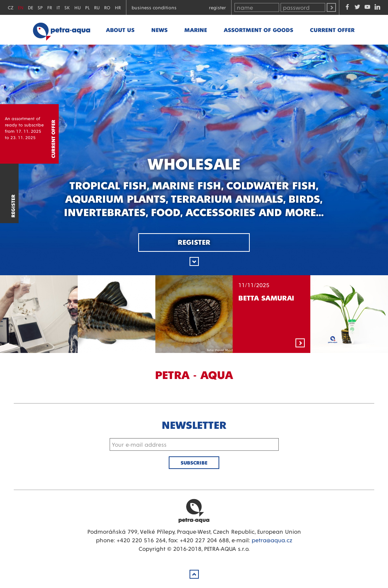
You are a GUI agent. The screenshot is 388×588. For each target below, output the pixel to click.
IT (58, 7)
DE (30, 7)
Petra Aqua (194, 511)
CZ (11, 7)
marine (196, 30)
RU (97, 7)
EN (21, 7)
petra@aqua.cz (272, 540)
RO (107, 7)
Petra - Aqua (61, 30)
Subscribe (194, 462)
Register (217, 7)
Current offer (332, 30)
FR (50, 7)
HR (118, 7)
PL (87, 7)
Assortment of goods (258, 30)
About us (120, 30)
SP (40, 7)
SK (67, 7)
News (159, 30)
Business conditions (154, 7)
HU (77, 7)
